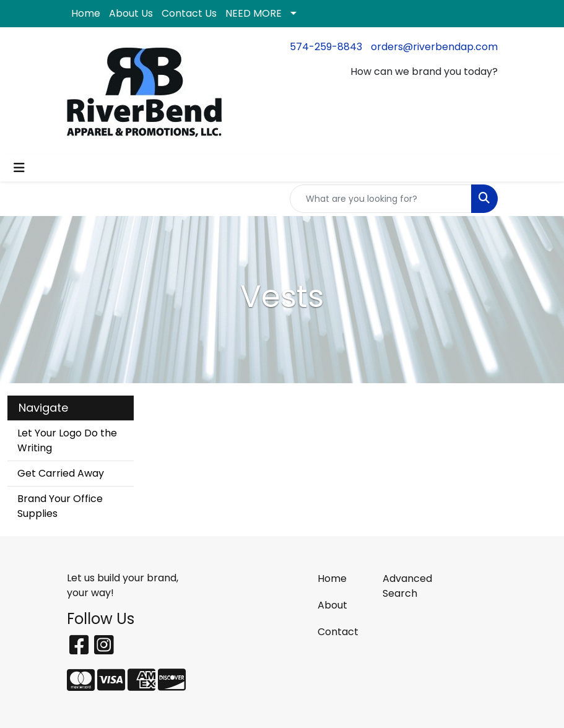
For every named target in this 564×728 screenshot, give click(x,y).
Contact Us (189, 13)
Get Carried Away (61, 473)
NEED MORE (254, 13)
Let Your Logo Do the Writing (67, 440)
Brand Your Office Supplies (60, 506)
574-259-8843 (326, 47)
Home (86, 13)
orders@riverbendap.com (434, 47)
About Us (131, 13)
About (332, 605)
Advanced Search (407, 586)
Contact (338, 632)
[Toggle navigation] (19, 168)
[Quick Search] (381, 199)
